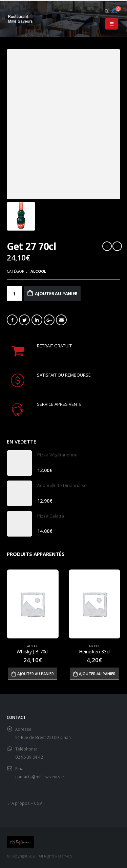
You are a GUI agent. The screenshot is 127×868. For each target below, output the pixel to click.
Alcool (38, 271)
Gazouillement (24, 320)
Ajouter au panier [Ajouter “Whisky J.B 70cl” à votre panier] (36, 674)
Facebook (12, 320)
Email (61, 320)
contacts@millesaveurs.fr (40, 777)
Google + (49, 320)
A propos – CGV (27, 803)
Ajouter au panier (56, 293)
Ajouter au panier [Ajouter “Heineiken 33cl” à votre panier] (97, 674)
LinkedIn (37, 320)
